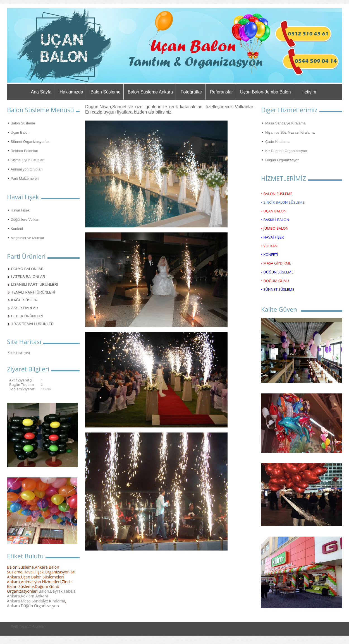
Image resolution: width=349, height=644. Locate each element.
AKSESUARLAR (25, 308)
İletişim (309, 92)
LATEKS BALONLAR (28, 277)
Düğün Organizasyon (282, 160)
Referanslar (221, 92)
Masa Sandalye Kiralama (285, 123)
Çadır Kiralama (277, 142)
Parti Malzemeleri (25, 178)
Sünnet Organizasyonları (31, 142)
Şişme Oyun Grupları (28, 160)
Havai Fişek (20, 210)
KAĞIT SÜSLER (24, 300)
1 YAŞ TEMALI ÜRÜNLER (32, 324)
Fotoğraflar (191, 92)
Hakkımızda (71, 92)
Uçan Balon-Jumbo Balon (265, 92)
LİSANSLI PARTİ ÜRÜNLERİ (35, 284)
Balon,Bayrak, (51, 591)
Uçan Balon (20, 132)
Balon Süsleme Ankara (150, 92)
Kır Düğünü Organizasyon (286, 151)
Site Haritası (19, 353)
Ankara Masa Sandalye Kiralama (36, 601)
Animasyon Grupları (27, 169)
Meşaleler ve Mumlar (28, 238)
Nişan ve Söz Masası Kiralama (290, 132)
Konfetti (17, 229)
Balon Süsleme (106, 92)
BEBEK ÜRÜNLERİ (27, 316)
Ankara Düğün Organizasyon (33, 606)
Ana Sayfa (41, 92)
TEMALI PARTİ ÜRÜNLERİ (33, 292)
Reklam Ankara (35, 596)
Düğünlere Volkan (25, 219)
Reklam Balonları (24, 151)
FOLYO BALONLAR (27, 269)
